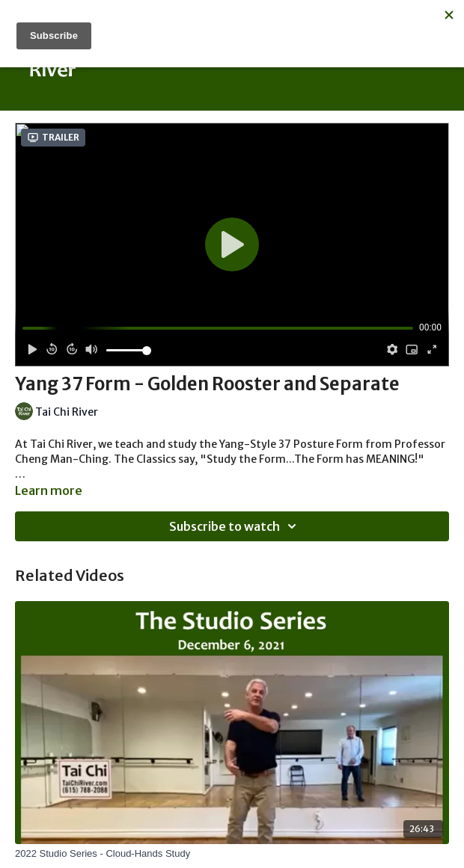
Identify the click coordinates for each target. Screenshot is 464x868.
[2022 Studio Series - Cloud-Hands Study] (232, 854)
